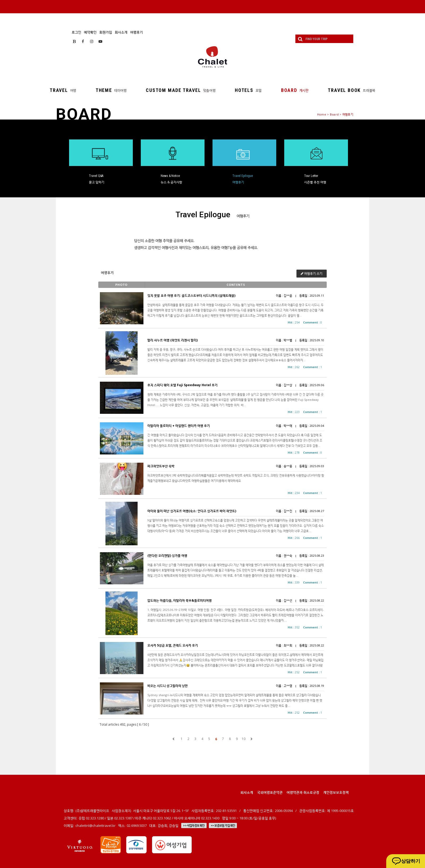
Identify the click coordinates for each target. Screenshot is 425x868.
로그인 (76, 32)
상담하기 (411, 861)
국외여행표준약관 (270, 792)
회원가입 (106, 32)
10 (244, 739)
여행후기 (137, 32)
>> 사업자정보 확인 (194, 826)
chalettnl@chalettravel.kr (95, 826)
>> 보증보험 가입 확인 (223, 826)
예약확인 (90, 32)
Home (322, 114)
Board (334, 114)
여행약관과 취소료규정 (303, 792)
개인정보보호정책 (336, 792)
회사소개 (121, 32)
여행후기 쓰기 (312, 273)
